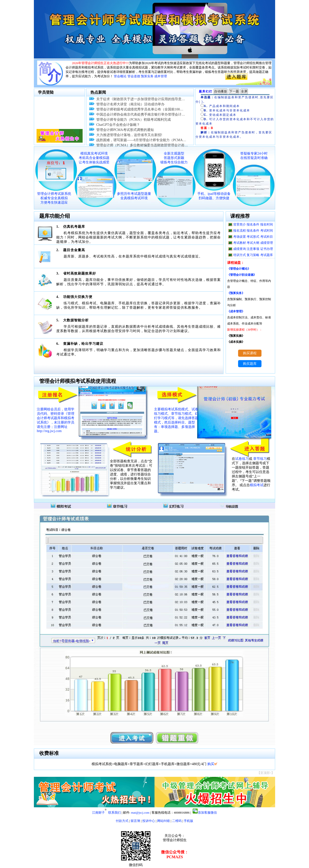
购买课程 (250, 353)
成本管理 (161, 76)
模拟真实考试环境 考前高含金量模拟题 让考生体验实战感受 (94, 158)
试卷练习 (242, 459)
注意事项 (253, 249)
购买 (211, 764)
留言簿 (135, 821)
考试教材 (240, 243)
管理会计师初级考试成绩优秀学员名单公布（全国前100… (140, 109)
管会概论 (120, 76)
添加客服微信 (207, 813)
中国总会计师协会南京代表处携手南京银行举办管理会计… (141, 114)
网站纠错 (164, 821)
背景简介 (240, 224)
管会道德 (134, 76)
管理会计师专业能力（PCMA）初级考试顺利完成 (134, 120)
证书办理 (267, 249)
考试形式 (253, 237)
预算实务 (147, 76)
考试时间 (267, 231)
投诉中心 (149, 821)
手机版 (188, 821)
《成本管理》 (236, 311)
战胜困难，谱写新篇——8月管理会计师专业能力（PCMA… (141, 140)
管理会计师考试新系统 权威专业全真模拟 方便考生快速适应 (54, 198)
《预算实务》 (236, 293)
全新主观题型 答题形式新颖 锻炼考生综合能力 (174, 158)
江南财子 (98, 813)
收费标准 (49, 753)
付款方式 (122, 821)
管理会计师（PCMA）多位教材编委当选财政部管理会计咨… (142, 145)
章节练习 (260, 459)
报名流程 (240, 231)
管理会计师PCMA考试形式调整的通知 (125, 130)
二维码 (177, 821)
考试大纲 (253, 243)
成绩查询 (240, 249)
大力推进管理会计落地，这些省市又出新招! (129, 135)
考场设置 (240, 237)
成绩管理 (267, 243)
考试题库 (267, 255)
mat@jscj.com (140, 813)
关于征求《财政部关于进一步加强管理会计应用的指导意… (141, 99)
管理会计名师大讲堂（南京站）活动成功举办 (130, 104)
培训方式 (240, 255)
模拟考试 (257, 485)
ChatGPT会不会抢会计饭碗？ (118, 125)
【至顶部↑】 (266, 773)
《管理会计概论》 (239, 269)
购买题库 (250, 364)
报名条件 (253, 224)
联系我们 (115, 813)
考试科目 (267, 237)
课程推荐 (240, 216)
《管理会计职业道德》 (242, 275)
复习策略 (253, 255)
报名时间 (267, 224)
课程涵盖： (236, 263)
